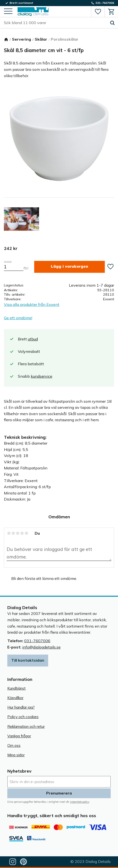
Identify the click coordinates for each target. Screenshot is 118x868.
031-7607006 (37, 641)
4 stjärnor (22, 533)
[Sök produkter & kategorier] (55, 23)
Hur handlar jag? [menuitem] (21, 707)
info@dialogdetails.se (41, 647)
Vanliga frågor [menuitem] (19, 736)
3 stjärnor (18, 533)
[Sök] (112, 23)
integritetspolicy (80, 802)
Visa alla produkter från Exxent (32, 304)
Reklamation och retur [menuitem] (26, 726)
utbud (33, 339)
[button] (8, 12)
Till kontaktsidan (28, 660)
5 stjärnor (26, 533)
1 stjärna (9, 533)
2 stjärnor (13, 533)
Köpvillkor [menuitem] (15, 698)
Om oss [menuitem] (14, 745)
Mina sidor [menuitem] (16, 755)
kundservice (42, 376)
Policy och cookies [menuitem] (23, 717)
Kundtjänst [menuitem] (16, 688)
